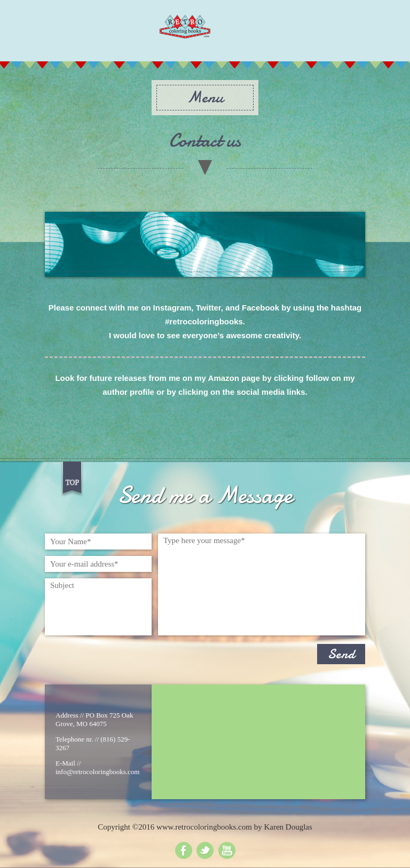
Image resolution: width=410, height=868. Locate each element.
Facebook (184, 850)
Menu (205, 97)
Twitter (205, 850)
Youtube (227, 850)
